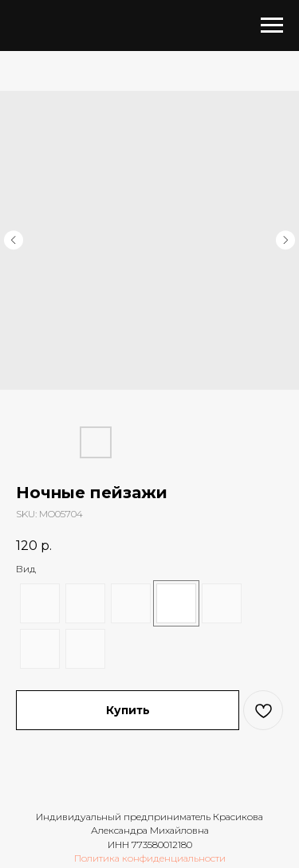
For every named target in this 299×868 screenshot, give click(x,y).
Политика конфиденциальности (150, 858)
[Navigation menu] (272, 26)
